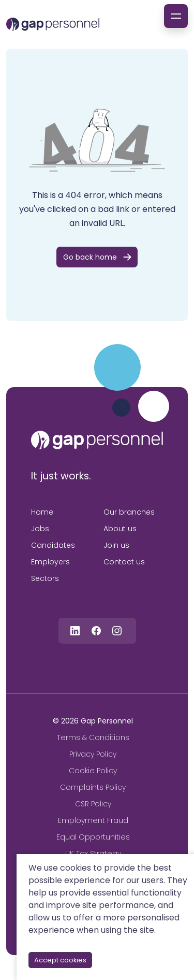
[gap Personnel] (53, 24)
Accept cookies (60, 960)
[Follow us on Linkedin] (75, 630)
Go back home (90, 257)
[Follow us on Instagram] (117, 630)
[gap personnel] (97, 440)
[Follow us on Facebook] (96, 630)
